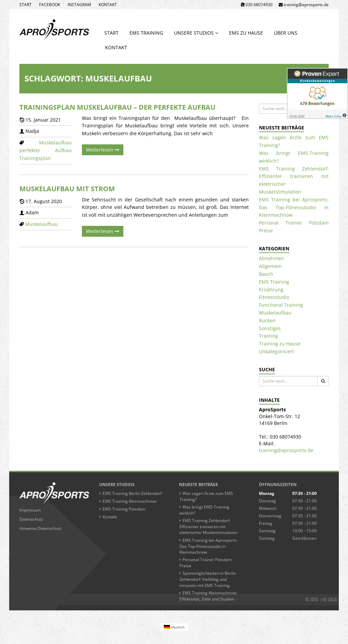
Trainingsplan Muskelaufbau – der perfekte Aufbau (117, 107)
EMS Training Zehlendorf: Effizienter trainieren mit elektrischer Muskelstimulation (208, 526)
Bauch (266, 274)
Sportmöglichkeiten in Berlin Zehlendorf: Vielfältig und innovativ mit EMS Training (208, 579)
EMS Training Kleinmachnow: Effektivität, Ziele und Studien (208, 596)
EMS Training (146, 33)
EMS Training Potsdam (124, 509)
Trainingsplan (35, 158)
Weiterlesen (103, 150)
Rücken (267, 320)
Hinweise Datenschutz (40, 528)
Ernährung (271, 290)
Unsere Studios (196, 33)
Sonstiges (270, 328)
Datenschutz (31, 519)
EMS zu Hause (246, 33)
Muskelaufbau (55, 142)
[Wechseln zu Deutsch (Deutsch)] (174, 627)
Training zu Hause (280, 344)
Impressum (30, 510)
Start (25, 5)
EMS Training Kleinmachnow (129, 501)
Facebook (50, 5)
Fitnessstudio (274, 297)
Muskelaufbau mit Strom (67, 189)
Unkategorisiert (276, 351)
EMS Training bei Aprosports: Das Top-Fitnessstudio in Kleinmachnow (294, 207)
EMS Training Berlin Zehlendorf (132, 493)
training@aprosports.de (286, 450)
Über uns (286, 33)
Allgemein (270, 266)
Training (268, 336)
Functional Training (281, 305)
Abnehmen (272, 258)
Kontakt (108, 5)
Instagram (79, 5)
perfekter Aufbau (46, 150)
